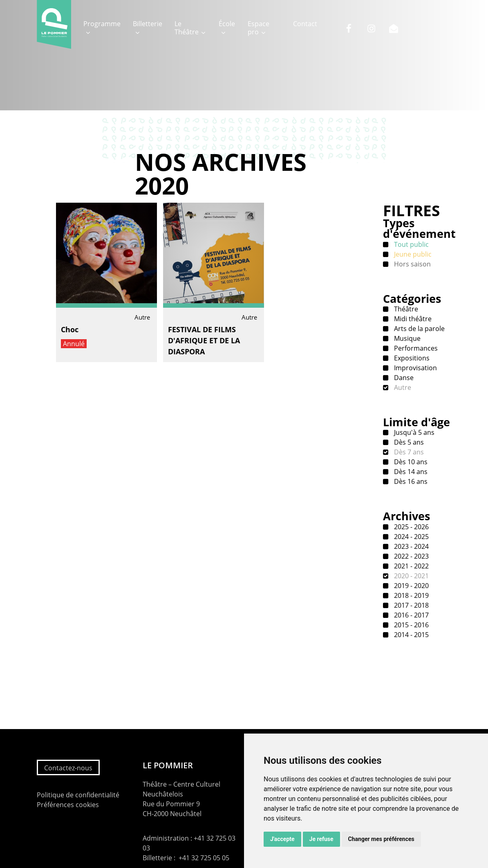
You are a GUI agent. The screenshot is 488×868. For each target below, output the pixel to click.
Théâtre (405, 309)
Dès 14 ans (410, 472)
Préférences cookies (68, 805)
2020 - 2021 (411, 576)
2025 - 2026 (411, 527)
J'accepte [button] (282, 839)
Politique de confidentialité (78, 795)
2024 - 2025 (411, 537)
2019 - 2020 (411, 586)
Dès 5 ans (408, 442)
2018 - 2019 (411, 595)
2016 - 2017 (411, 615)
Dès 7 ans (408, 452)
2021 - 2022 (411, 566)
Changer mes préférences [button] (381, 839)
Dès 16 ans (410, 481)
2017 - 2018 (411, 605)
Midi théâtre (412, 319)
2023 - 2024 (411, 546)
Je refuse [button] (321, 839)
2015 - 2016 (411, 625)
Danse (403, 378)
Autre (402, 387)
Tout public (411, 244)
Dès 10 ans (410, 462)
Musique (406, 338)
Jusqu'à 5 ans (413, 432)
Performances (415, 348)
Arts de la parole (419, 329)
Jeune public (412, 254)
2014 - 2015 (411, 635)
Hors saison (412, 264)
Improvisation (415, 368)
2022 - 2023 (411, 556)
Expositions (411, 358)
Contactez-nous (68, 768)
